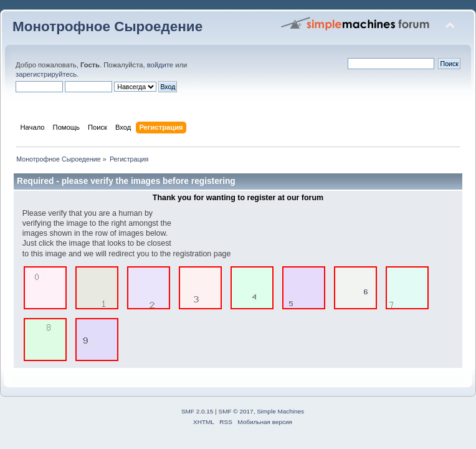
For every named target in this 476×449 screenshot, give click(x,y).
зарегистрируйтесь (46, 74)
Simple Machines (280, 411)
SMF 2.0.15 (198, 411)
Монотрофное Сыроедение (107, 27)
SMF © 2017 (236, 411)
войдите (160, 65)
